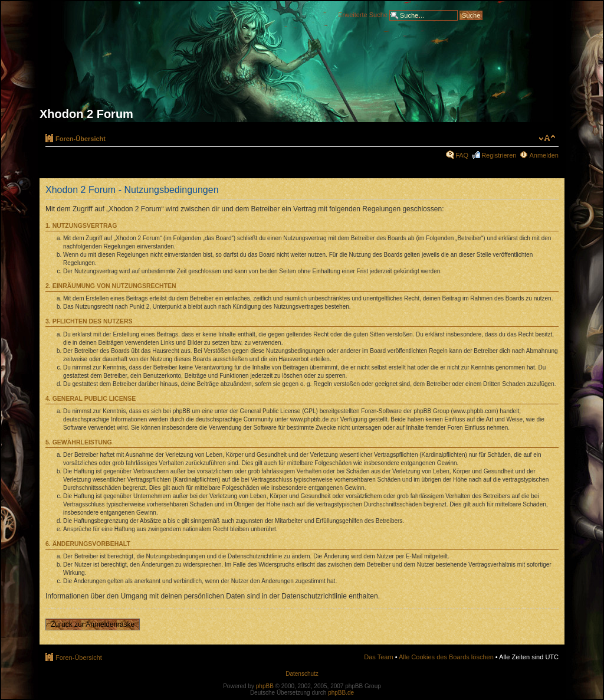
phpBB (265, 686)
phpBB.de (341, 693)
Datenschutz (302, 674)
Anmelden (544, 155)
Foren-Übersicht (81, 139)
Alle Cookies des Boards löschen (446, 657)
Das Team (378, 657)
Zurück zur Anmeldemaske (93, 624)
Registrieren (499, 155)
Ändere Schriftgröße (547, 138)
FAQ (462, 155)
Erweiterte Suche (363, 14)
